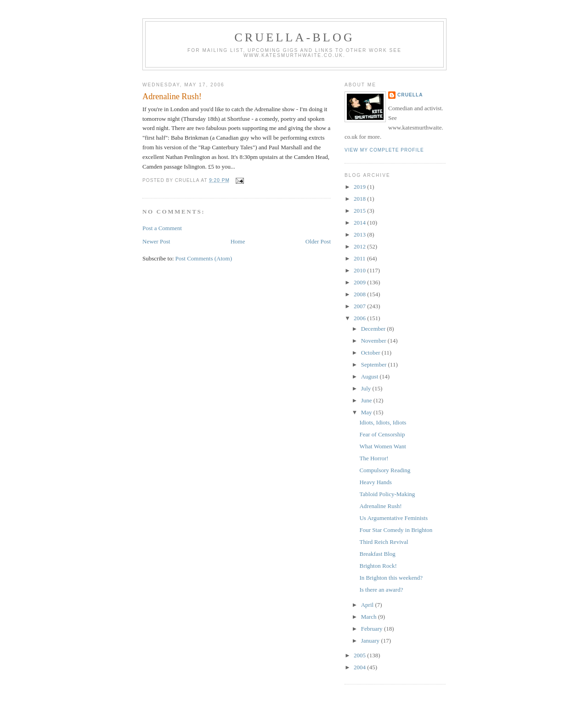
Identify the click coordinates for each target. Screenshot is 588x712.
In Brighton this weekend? (391, 578)
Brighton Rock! (378, 566)
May (367, 412)
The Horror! (374, 458)
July (367, 388)
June (367, 400)
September (375, 364)
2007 (360, 306)
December (374, 329)
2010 (360, 270)
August (370, 376)
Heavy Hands (375, 482)
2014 (360, 223)
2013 (360, 235)
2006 (360, 318)
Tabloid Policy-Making (387, 494)
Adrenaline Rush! (172, 96)
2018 (360, 199)
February (373, 629)
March (370, 617)
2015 (360, 211)
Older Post (318, 241)
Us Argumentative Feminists (393, 518)
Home (238, 241)
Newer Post (156, 241)
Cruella (410, 95)
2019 (360, 187)
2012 (360, 246)
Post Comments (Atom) (204, 258)
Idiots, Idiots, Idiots (383, 422)
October (371, 353)
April (368, 605)
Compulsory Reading (385, 470)
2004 (360, 667)
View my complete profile (384, 150)
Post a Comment (162, 228)
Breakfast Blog (377, 554)
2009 (360, 282)
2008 (360, 294)
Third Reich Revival (384, 542)
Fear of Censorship (382, 434)
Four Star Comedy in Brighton (396, 530)
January (371, 641)
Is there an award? (381, 590)
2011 (360, 258)
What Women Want (382, 446)
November (374, 341)
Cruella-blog (294, 37)
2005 (360, 655)
